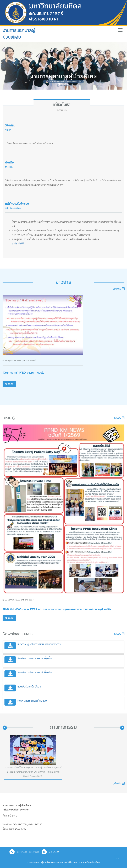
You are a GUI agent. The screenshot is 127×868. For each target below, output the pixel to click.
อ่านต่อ (9, 384)
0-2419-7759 (51, 852)
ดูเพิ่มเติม (18, 244)
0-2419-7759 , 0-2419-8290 (24, 852)
